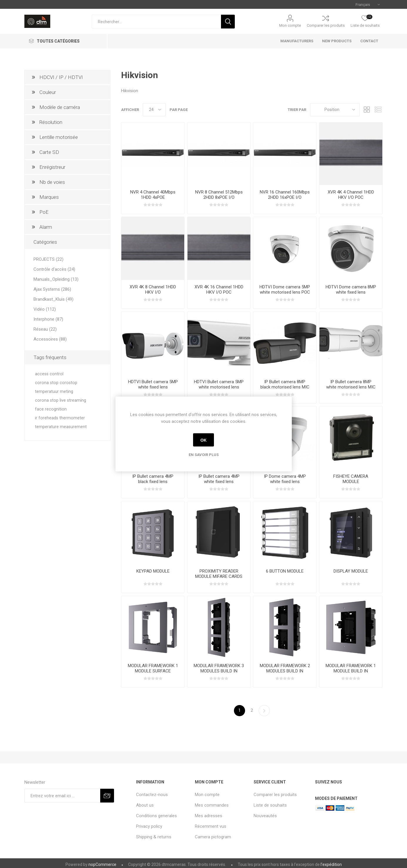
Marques (49, 197)
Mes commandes (212, 805)
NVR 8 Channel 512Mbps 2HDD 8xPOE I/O (219, 195)
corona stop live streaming (61, 400)
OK (203, 440)
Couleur (48, 92)
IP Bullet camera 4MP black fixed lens (153, 479)
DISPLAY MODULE (351, 571)
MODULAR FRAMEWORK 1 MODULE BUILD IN (351, 668)
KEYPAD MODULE (153, 571)
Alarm (46, 227)
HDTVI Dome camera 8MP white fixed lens (351, 290)
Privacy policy (149, 826)
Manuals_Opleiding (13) (56, 279)
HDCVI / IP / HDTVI (61, 77)
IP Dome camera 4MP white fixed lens (285, 479)
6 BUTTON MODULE (285, 571)
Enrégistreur (52, 167)
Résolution (51, 122)
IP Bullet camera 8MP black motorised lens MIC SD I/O (285, 387)
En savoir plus (204, 455)
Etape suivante (264, 711)
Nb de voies (52, 182)
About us (145, 805)
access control (49, 374)
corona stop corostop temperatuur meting (56, 387)
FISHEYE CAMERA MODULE (351, 479)
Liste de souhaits (270, 805)
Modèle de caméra (60, 107)
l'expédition (331, 864)
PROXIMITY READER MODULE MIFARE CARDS (219, 574)
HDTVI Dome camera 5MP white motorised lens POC (285, 290)
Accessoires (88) (50, 339)
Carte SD (49, 152)
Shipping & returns (154, 837)
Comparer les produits (326, 25)
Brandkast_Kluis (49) (53, 299)
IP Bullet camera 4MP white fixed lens (219, 479)
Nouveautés (265, 816)
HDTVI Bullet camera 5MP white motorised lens (219, 384)
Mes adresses (208, 816)
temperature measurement (61, 427)
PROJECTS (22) (48, 259)
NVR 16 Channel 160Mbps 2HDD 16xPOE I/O (285, 195)
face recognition (51, 409)
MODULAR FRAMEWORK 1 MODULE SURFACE (153, 668)
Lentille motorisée (59, 137)
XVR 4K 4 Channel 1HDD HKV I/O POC (351, 195)
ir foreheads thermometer (60, 418)
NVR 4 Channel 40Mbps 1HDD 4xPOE (153, 195)
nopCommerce (102, 864)
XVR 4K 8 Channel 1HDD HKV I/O (153, 290)
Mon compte (290, 25)
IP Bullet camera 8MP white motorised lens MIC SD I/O (351, 387)
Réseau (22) (45, 329)
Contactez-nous (152, 795)
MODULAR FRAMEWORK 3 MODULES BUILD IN (219, 668)
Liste (378, 110)
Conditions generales (156, 816)
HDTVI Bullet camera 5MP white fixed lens (153, 384)
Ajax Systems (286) (52, 289)
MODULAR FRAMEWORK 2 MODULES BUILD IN (285, 668)
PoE (44, 212)
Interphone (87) (48, 319)
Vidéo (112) (45, 309)
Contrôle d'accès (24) (54, 269)
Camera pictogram (213, 837)
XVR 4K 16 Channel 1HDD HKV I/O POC (219, 290)
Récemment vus (211, 826)
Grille (367, 110)
